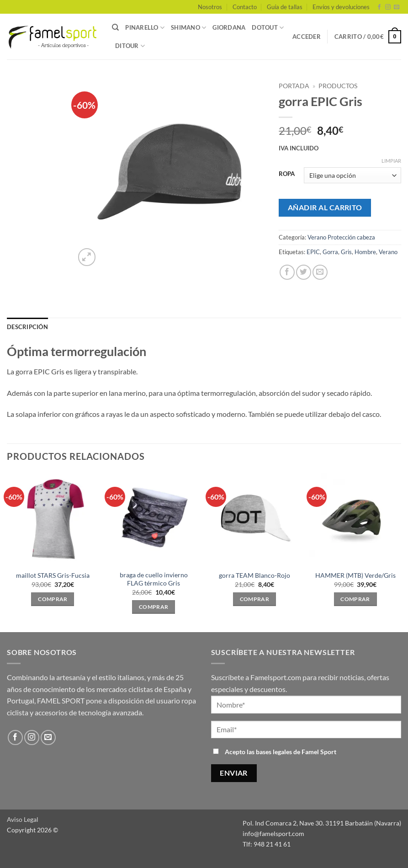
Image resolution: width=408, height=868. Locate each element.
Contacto (245, 7)
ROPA (287, 174)
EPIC (313, 252)
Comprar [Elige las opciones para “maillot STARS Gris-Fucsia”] (53, 599)
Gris (346, 252)
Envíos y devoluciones (341, 7)
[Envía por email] (320, 272)
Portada (294, 86)
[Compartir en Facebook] (287, 272)
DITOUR (130, 46)
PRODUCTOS (338, 86)
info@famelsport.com (273, 833)
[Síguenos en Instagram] (388, 7)
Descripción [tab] (27, 327)
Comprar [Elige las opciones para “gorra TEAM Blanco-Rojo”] (254, 599)
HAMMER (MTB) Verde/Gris (355, 575)
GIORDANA (229, 27)
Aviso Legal (23, 819)
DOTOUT (268, 28)
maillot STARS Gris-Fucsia (53, 575)
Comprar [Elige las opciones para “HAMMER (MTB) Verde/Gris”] (355, 599)
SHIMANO (188, 28)
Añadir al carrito (325, 208)
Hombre (365, 252)
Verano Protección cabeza (341, 237)
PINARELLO (145, 28)
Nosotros (210, 7)
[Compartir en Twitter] (304, 272)
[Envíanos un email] (397, 7)
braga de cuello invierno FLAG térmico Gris (154, 579)
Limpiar (391, 161)
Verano (388, 252)
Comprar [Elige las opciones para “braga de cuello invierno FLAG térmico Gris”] (154, 607)
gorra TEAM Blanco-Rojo (254, 575)
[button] (307, 37)
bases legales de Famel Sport (296, 752)
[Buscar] (115, 27)
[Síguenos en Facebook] (379, 7)
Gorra (330, 252)
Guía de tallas (285, 7)
